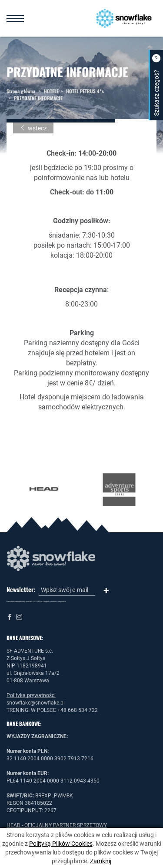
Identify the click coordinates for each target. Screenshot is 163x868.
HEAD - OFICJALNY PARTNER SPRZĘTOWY (57, 825)
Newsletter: (21, 589)
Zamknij (101, 861)
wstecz (33, 128)
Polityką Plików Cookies (61, 844)
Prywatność (53, 601)
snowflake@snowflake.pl (36, 703)
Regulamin (62, 601)
